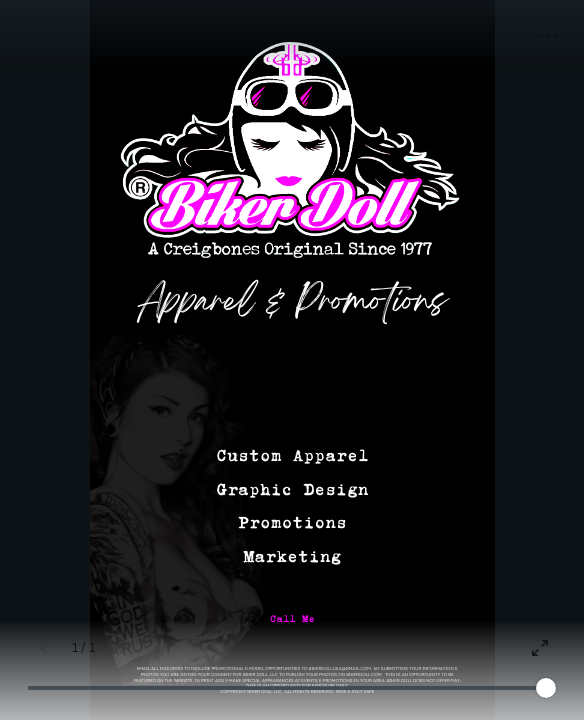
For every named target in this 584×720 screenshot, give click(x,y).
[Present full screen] (540, 648)
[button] (548, 36)
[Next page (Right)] (123, 648)
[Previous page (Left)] (44, 648)
